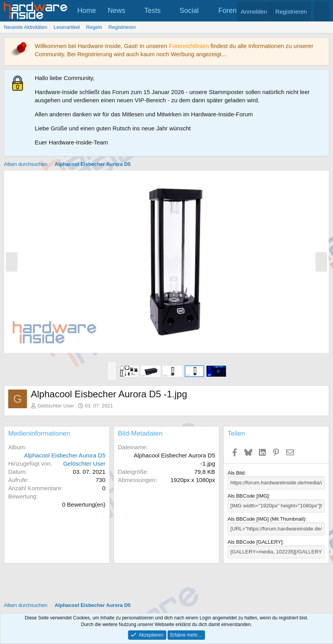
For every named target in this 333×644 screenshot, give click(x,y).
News (117, 11)
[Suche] (321, 12)
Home (87, 11)
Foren (227, 11)
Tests (153, 11)
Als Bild (236, 473)
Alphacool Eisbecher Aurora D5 (65, 455)
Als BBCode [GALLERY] (255, 541)
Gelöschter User (56, 406)
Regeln (94, 27)
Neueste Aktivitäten (26, 27)
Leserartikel (67, 27)
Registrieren (122, 27)
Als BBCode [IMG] (248, 496)
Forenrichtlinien (189, 46)
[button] (132, 11)
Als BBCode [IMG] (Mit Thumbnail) (266, 519)
